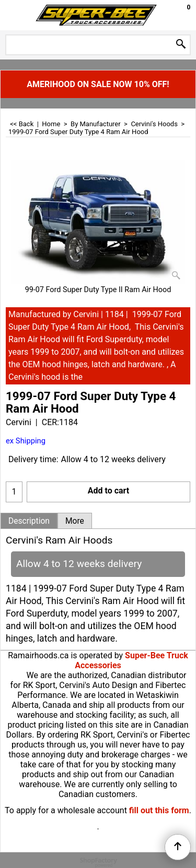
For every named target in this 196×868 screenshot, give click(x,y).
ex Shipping (26, 441)
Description (29, 521)
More (75, 521)
